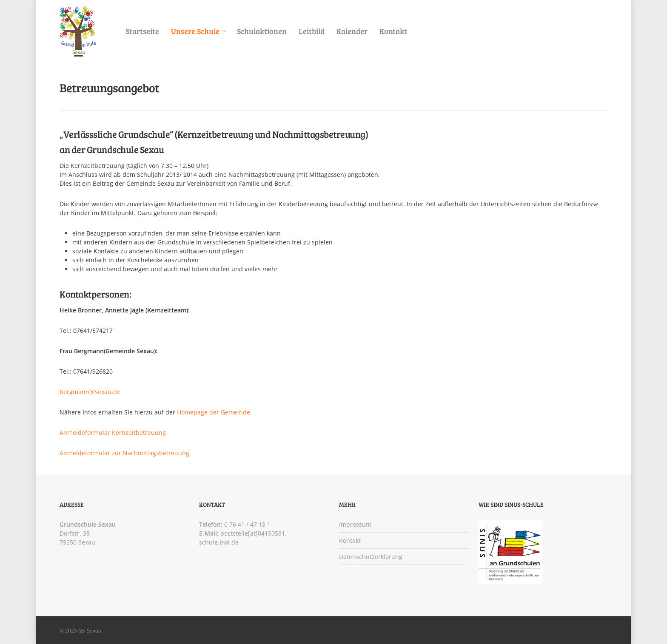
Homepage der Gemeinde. (214, 412)
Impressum (355, 524)
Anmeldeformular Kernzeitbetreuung (113, 433)
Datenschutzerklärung (371, 557)
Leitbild (312, 31)
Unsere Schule (199, 31)
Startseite (142, 31)
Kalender (352, 31)
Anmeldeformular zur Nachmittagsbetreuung (124, 453)
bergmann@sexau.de (90, 392)
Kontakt (393, 31)
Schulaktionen (262, 31)
